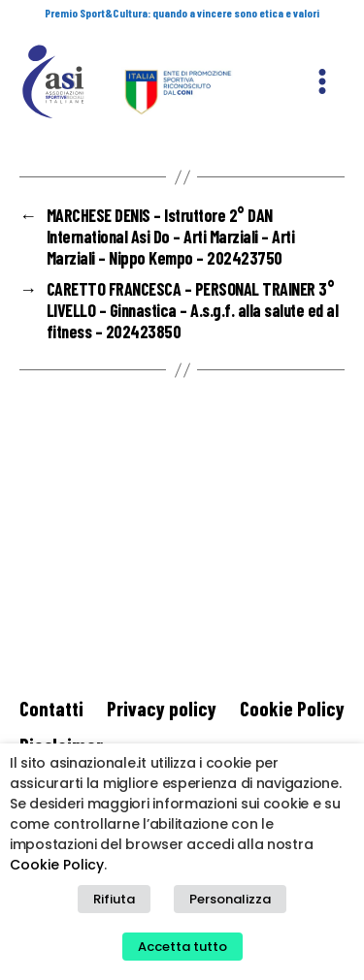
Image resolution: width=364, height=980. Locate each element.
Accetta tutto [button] (182, 947)
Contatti (51, 708)
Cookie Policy (292, 708)
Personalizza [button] (230, 899)
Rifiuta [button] (114, 899)
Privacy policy (162, 708)
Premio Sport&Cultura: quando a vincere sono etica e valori (182, 13)
